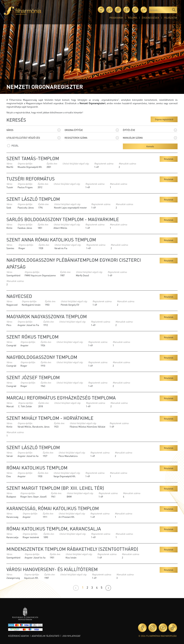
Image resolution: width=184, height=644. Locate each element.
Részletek (169, 159)
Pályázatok (171, 18)
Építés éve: (52, 163)
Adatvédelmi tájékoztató (46, 636)
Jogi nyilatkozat (71, 636)
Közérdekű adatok (19, 636)
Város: (10, 163)
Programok (116, 18)
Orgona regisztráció (164, 119)
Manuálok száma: (128, 163)
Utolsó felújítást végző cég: (76, 163)
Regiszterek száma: (104, 163)
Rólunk (132, 18)
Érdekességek (150, 18)
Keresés (150, 146)
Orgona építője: (25, 163)
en (144, 10)
